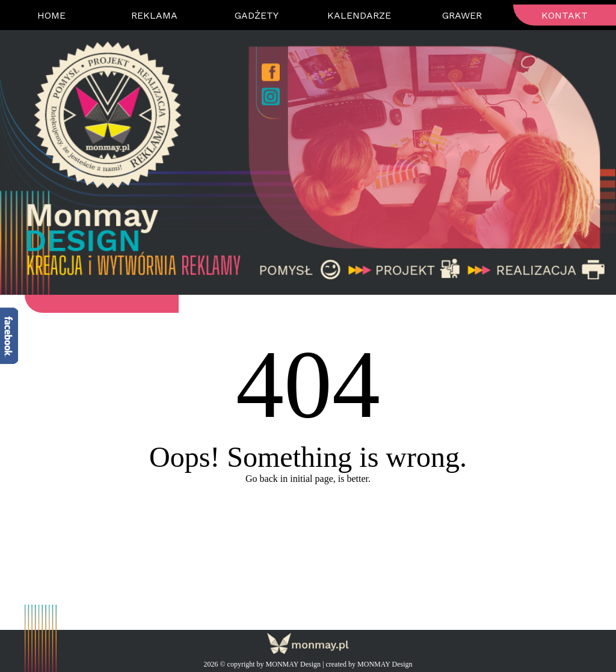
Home (51, 15)
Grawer (462, 15)
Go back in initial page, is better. (308, 479)
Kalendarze (359, 15)
